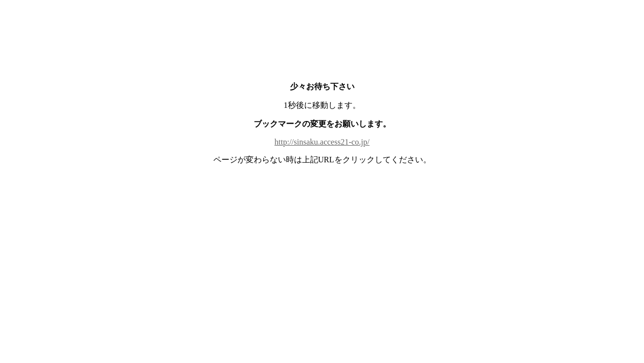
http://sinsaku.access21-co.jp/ (322, 142)
